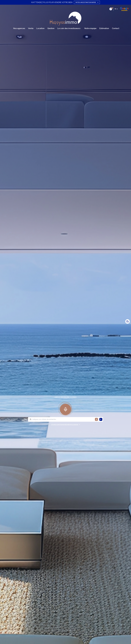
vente (31, 28)
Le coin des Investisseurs (69, 28)
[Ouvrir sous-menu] (81, 28)
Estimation (104, 28)
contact (116, 28)
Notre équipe (90, 28)
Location (40, 28)
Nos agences (19, 28)
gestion (51, 28)
